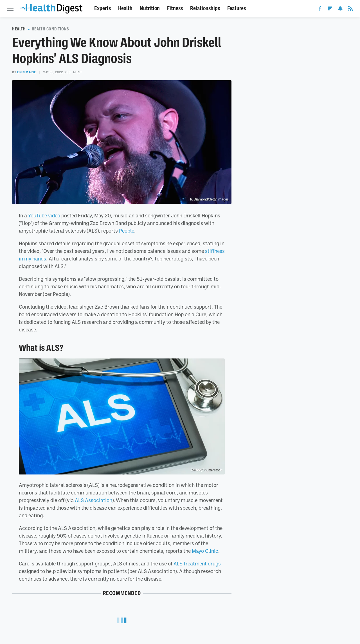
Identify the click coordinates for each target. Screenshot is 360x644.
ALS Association (94, 500)
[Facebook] (320, 10)
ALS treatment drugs (197, 563)
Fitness (175, 8)
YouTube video (44, 215)
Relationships (205, 8)
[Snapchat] (340, 10)
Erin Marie (27, 72)
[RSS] (350, 10)
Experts (103, 8)
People (127, 231)
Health (125, 8)
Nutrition (150, 8)
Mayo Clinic (205, 551)
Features (237, 8)
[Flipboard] (330, 10)
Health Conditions (50, 29)
